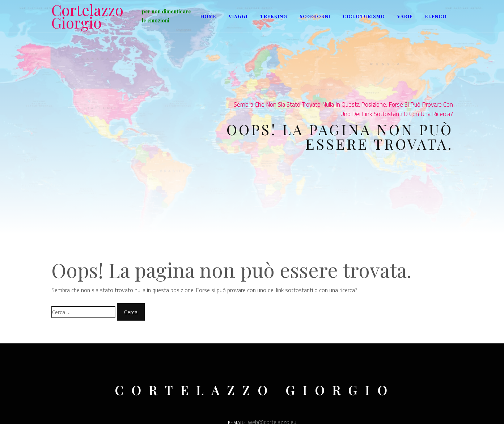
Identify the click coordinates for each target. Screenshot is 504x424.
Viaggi (238, 16)
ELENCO (436, 16)
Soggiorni (315, 16)
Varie (405, 16)
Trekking (274, 16)
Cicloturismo (364, 16)
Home (208, 16)
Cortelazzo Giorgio (87, 16)
